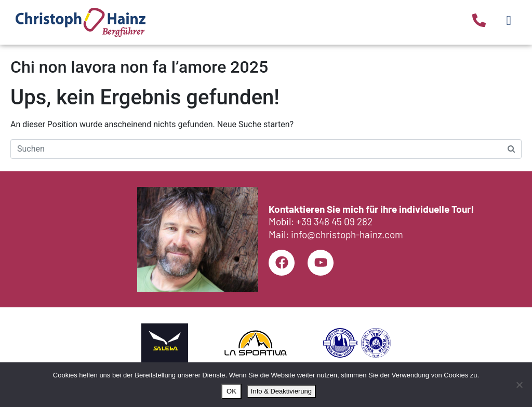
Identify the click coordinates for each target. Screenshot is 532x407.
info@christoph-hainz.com (347, 234)
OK (231, 391)
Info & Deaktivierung (281, 391)
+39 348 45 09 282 (334, 221)
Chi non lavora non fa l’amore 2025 (139, 67)
